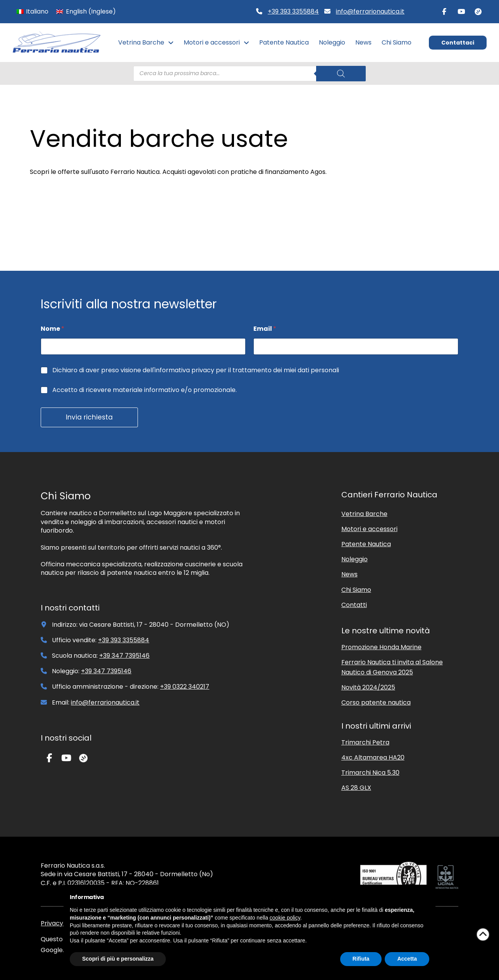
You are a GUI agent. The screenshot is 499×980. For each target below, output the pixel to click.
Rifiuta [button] (361, 959)
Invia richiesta (89, 417)
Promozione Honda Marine (381, 647)
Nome (52, 329)
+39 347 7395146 (124, 656)
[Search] (341, 74)
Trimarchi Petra (365, 742)
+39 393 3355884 (293, 11)
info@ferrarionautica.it (370, 11)
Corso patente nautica (376, 702)
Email (265, 329)
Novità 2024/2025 (368, 687)
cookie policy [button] (285, 918)
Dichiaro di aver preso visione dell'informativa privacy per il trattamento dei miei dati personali (196, 371)
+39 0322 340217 (185, 687)
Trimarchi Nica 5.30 (370, 773)
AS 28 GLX (356, 788)
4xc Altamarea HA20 (373, 757)
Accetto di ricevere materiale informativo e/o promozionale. (145, 390)
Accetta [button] (407, 959)
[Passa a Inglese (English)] (86, 12)
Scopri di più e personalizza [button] (118, 959)
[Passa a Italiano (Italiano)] (33, 12)
